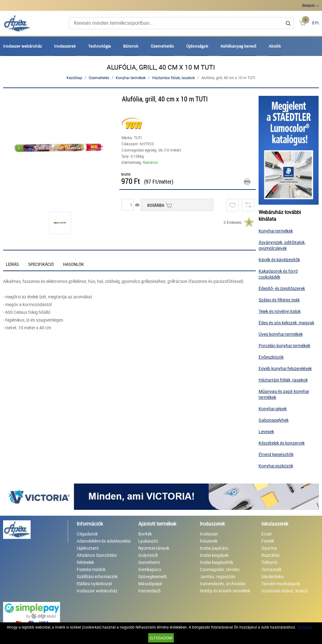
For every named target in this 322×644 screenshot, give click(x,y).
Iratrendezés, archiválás (223, 584)
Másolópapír (150, 584)
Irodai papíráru (214, 548)
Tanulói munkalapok (281, 584)
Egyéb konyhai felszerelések (285, 368)
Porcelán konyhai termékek (284, 345)
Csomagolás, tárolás (220, 569)
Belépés (309, 5)
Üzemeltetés (162, 46)
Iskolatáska (273, 576)
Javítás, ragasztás (218, 576)
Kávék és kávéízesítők (279, 260)
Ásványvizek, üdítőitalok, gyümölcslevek (282, 245)
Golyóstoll (148, 555)
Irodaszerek (65, 46)
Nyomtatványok (154, 548)
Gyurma (269, 548)
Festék (268, 541)
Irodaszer (209, 534)
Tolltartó (269, 562)
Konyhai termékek (131, 78)
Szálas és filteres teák (279, 300)
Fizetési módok (91, 569)
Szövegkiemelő (152, 576)
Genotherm (149, 562)
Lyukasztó (148, 541)
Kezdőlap (74, 78)
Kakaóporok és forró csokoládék (278, 274)
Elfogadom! (161, 638)
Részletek (305, 627)
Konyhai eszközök (276, 466)
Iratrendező (149, 591)
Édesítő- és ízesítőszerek (282, 288)
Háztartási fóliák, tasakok (174, 78)
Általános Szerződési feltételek (97, 559)
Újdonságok (197, 46)
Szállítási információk (97, 576)
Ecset (267, 534)
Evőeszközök (271, 357)
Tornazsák (271, 569)
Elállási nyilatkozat (94, 584)
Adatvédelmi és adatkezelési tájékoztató (104, 544)
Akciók (275, 46)
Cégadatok (87, 534)
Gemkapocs (150, 569)
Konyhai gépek (273, 409)
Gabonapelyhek (274, 420)
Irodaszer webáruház (22, 46)
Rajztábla (270, 555)
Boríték (145, 534)
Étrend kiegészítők (276, 454)
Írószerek (209, 541)
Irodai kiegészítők (217, 562)
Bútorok (131, 46)
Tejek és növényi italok (280, 311)
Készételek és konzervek (282, 443)
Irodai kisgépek (214, 555)
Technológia (99, 46)
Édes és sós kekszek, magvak (286, 323)
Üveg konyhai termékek (281, 334)
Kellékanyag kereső (238, 46)
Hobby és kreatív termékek (225, 591)
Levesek (266, 431)
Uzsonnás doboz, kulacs (285, 591)
